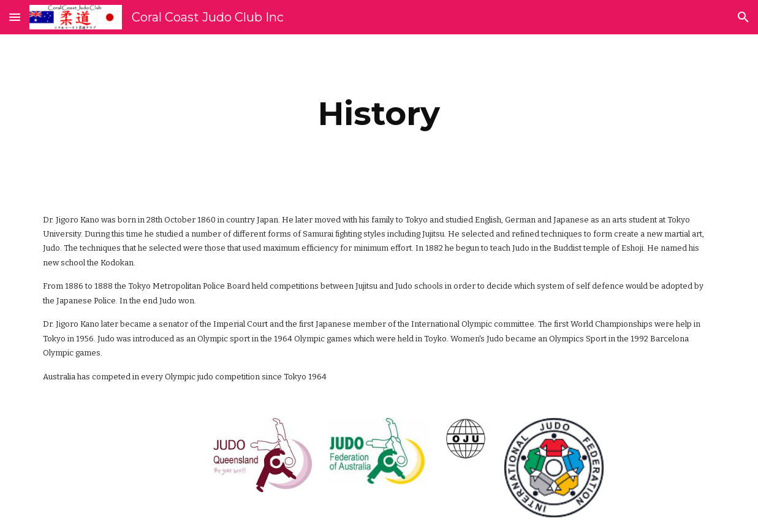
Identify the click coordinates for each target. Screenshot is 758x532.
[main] (379, 114)
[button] (15, 17)
